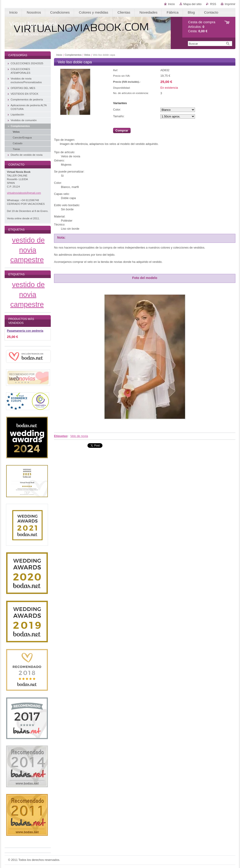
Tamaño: (119, 116)
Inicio (171, 4)
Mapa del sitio (193, 4)
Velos (87, 55)
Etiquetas (61, 436)
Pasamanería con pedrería (25, 331)
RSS (213, 4)
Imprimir (230, 4)
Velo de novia (79, 436)
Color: (117, 110)
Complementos (73, 55)
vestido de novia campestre (28, 250)
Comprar (122, 130)
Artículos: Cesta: (202, 27)
